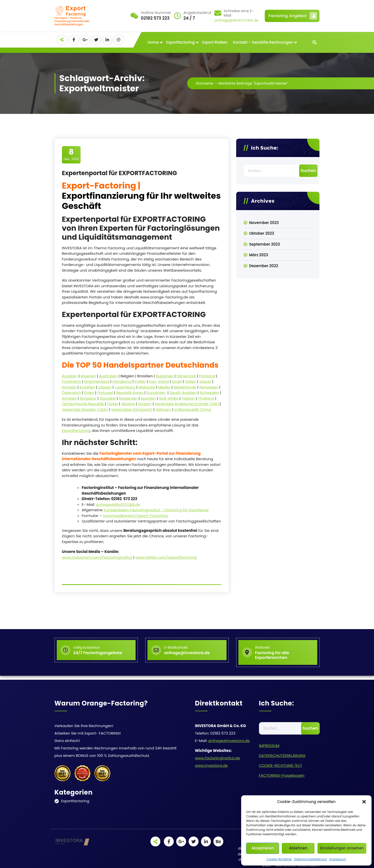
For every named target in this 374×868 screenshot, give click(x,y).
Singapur (88, 398)
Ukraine (128, 404)
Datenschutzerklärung (311, 859)
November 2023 (264, 223)
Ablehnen (298, 848)
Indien (140, 381)
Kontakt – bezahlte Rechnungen (263, 42)
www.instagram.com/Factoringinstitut (97, 557)
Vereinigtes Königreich (132, 409)
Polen (89, 393)
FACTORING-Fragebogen (282, 775)
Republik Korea (130, 393)
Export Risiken (215, 42)
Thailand (206, 398)
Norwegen (209, 387)
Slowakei (108, 398)
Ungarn (145, 404)
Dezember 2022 (264, 266)
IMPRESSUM (269, 746)
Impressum (338, 859)
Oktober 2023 (262, 233)
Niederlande (185, 387)
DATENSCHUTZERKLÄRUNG (282, 755)
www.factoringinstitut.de (218, 758)
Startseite (205, 83)
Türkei (112, 404)
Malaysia (147, 387)
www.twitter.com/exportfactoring (166, 557)
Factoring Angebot (293, 16)
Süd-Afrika (169, 398)
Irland (163, 381)
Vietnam (163, 409)
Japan (205, 381)
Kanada (69, 387)
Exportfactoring (180, 42)
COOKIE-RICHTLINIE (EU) (281, 765)
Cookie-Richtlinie (279, 859)
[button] (364, 802)
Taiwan (188, 398)
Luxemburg (125, 387)
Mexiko (164, 387)
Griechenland (97, 381)
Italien (191, 381)
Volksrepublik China (193, 409)
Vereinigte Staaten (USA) (85, 409)
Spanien (148, 398)
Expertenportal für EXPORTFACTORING (119, 173)
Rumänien (156, 393)
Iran (153, 381)
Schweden (209, 393)
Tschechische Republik (83, 404)
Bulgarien (165, 376)
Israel (177, 381)
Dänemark (186, 376)
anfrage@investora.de (229, 741)
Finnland (207, 376)
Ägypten (70, 376)
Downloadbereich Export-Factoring (135, 516)
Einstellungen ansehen (342, 848)
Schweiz (69, 398)
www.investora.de (211, 765)
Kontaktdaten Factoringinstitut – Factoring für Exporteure (156, 510)
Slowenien (128, 398)
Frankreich (72, 381)
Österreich (72, 393)
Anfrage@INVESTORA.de (118, 504)
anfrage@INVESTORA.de (236, 20)
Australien (108, 376)
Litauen (105, 387)
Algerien (88, 376)
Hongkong (122, 381)
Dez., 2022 (71, 155)
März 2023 (259, 255)
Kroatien (87, 387)
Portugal (105, 393)
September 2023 (264, 244)
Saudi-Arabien (183, 393)
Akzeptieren (263, 848)
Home (153, 42)
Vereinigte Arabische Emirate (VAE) (187, 404)
